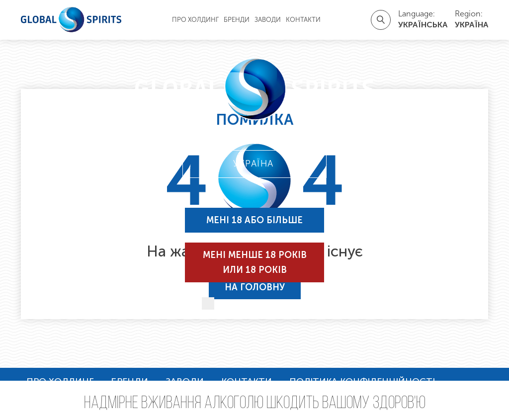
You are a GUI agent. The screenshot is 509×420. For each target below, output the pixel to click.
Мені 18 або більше (254, 220)
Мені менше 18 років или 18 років (255, 262)
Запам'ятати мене (266, 304)
